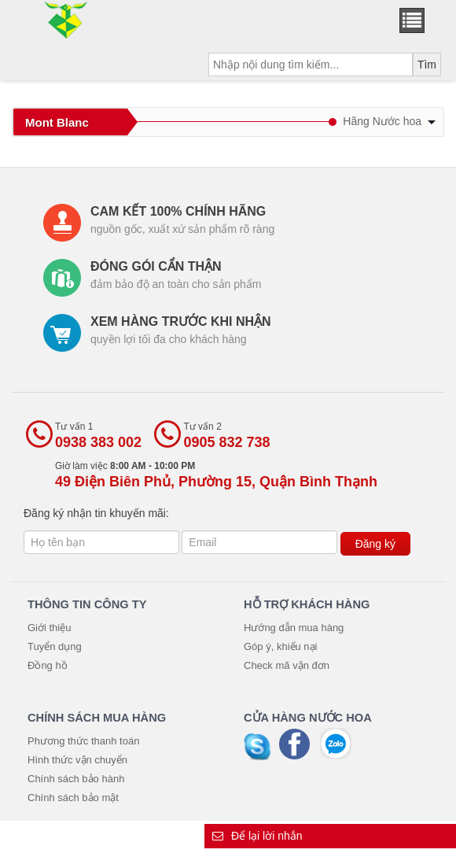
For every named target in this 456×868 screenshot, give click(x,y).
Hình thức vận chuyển (77, 760)
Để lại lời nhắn (257, 836)
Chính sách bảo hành (76, 779)
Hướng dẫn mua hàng (294, 628)
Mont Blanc (57, 122)
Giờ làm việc (216, 475)
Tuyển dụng (55, 646)
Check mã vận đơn (287, 665)
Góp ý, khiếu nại (281, 646)
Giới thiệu (49, 628)
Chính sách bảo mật (73, 798)
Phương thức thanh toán (83, 741)
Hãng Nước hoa (389, 121)
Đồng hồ (48, 665)
